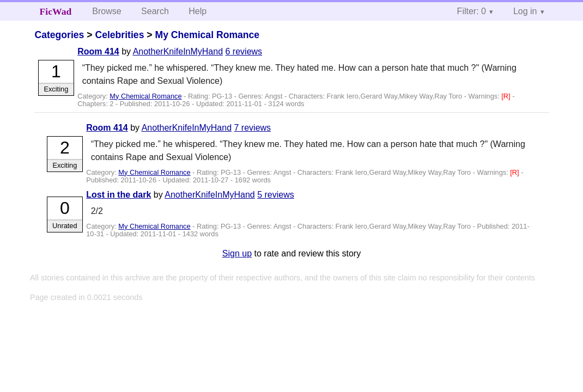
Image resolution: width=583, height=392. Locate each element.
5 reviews (276, 195)
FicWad (56, 11)
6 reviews (244, 51)
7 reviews (253, 128)
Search (155, 11)
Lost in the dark (119, 195)
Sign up (237, 253)
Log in (525, 11)
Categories (59, 35)
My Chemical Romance (207, 35)
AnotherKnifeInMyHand (178, 51)
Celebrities (119, 35)
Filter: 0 (472, 11)
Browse (107, 11)
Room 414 (98, 51)
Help (198, 11)
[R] (507, 96)
